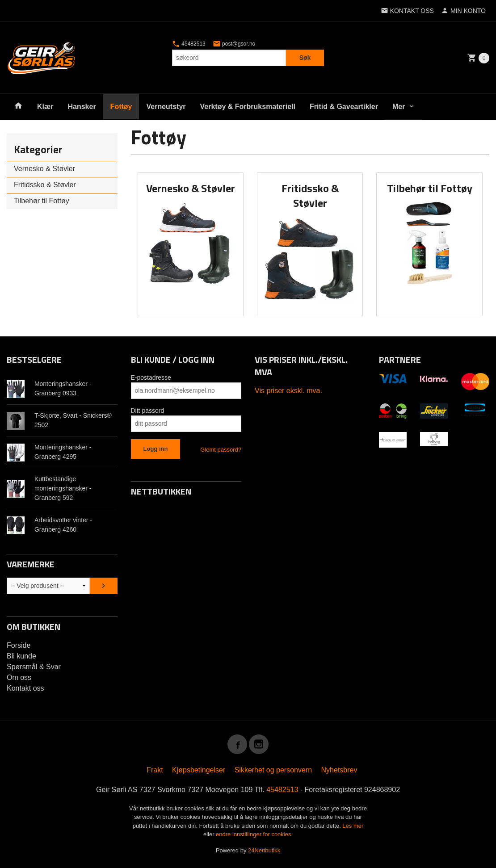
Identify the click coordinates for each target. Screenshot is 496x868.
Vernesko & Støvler (44, 169)
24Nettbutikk (264, 850)
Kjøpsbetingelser (199, 770)
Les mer (353, 826)
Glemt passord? (221, 450)
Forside (19, 645)
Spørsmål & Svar (34, 667)
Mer (399, 107)
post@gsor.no (234, 44)
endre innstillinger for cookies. (254, 834)
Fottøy (121, 107)
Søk (305, 58)
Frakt (155, 770)
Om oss (19, 677)
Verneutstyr (166, 107)
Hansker (82, 107)
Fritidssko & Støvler (45, 185)
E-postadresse (151, 377)
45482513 (189, 44)
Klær (45, 107)
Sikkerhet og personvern (273, 770)
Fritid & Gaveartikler (344, 107)
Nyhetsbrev (339, 770)
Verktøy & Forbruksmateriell (248, 107)
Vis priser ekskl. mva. (288, 391)
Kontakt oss (25, 688)
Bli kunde (21, 656)
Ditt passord (148, 411)
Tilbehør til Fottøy (42, 201)
